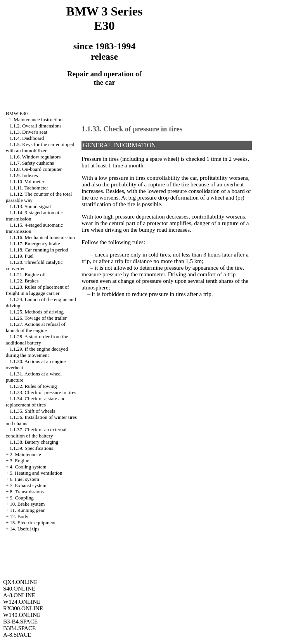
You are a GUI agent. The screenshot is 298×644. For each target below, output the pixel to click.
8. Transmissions (27, 492)
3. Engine (19, 461)
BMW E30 (17, 113)
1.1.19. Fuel (22, 256)
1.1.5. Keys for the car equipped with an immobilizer (40, 147)
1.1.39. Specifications (32, 448)
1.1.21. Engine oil (28, 275)
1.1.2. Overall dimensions (36, 126)
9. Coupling (22, 498)
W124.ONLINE (22, 602)
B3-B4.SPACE (20, 622)
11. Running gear (27, 510)
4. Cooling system (28, 467)
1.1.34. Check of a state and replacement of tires (36, 402)
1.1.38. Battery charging (34, 442)
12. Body (19, 516)
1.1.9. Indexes (24, 175)
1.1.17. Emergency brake (35, 244)
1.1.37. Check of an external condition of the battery (36, 433)
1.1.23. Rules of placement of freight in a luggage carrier (37, 290)
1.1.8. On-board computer (36, 169)
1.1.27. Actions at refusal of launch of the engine (36, 327)
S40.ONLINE (19, 589)
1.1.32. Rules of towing (33, 386)
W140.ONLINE (22, 615)
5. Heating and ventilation (36, 473)
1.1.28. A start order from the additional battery (37, 340)
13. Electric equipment (33, 523)
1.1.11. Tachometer (29, 188)
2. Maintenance (25, 454)
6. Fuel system (24, 479)
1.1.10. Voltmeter (27, 182)
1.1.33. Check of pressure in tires (43, 392)
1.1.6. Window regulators (35, 157)
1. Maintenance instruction (36, 120)
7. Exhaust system (28, 485)
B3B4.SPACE (19, 628)
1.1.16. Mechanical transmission (42, 237)
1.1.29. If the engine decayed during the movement (37, 352)
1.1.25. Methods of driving (37, 312)
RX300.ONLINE (23, 608)
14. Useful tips (24, 529)
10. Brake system (27, 504)
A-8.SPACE (17, 635)
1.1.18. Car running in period (39, 250)
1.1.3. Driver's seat (29, 132)
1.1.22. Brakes (24, 281)
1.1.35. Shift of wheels (33, 411)
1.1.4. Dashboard (27, 138)
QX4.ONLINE (20, 582)
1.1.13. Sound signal (30, 206)
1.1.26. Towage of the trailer (38, 318)
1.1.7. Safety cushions (32, 163)
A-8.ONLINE (19, 595)
